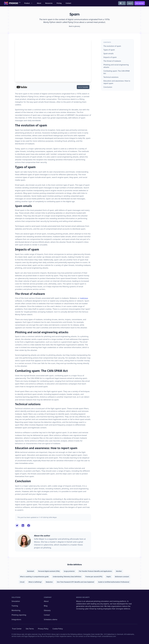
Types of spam (109, 50)
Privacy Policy (43, 629)
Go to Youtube (83, 87)
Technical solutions (111, 77)
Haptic (109, 577)
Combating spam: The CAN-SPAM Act (117, 72)
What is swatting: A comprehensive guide (34, 577)
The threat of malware (112, 61)
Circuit (22, 582)
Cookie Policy (58, 629)
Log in (130, 3)
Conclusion (108, 87)
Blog (46, 606)
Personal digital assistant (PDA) (49, 571)
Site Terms (30, 629)
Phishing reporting (19, 615)
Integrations (16, 619)
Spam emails (108, 54)
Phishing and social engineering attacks (116, 66)
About (39, 3)
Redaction (49, 582)
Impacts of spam (110, 57)
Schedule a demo (51, 619)
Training (15, 606)
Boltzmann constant (122, 577)
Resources (49, 3)
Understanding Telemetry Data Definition (67, 577)
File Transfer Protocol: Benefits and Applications (95, 571)
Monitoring (16, 610)
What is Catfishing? (35, 582)
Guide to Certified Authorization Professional (114, 582)
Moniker (119, 571)
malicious (84, 298)
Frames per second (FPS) (94, 577)
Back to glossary (75, 26)
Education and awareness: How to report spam (117, 82)
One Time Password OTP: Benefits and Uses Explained (75, 582)
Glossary (47, 610)
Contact (68, 3)
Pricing (59, 3)
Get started (140, 3)
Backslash (31, 571)
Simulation (16, 601)
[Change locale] (122, 3)
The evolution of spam (112, 46)
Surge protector (69, 571)
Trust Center (17, 629)
